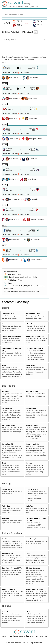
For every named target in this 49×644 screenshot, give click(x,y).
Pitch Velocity (7, 489)
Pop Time (5, 539)
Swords (29, 463)
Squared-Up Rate (32, 444)
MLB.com (44, 636)
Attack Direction (32, 425)
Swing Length (7, 408)
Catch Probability (8, 589)
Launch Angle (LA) (33, 314)
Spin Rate (30, 506)
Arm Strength (31, 539)
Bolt (28, 612)
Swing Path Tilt (8, 444)
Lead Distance (7, 553)
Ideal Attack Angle (8, 425)
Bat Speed (6, 392)
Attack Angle (31, 408)
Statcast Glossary (15, 302)
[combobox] (24, 14)
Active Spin (6, 506)
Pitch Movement (33, 489)
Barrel (11, 277)
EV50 (4, 365)
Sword (10, 283)
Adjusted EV (31, 365)
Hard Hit (11, 274)
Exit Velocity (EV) (8, 314)
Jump (28, 553)
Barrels (5, 324)
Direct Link (6, 73)
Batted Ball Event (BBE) (35, 336)
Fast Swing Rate (32, 392)
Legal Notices (33, 636)
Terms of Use (7, 636)
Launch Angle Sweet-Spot (11, 336)
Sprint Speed (7, 612)
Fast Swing (12, 280)
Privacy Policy (20, 636)
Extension (6, 518)
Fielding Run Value (33, 568)
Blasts (4, 463)
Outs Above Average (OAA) (12, 568)
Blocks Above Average (34, 589)
